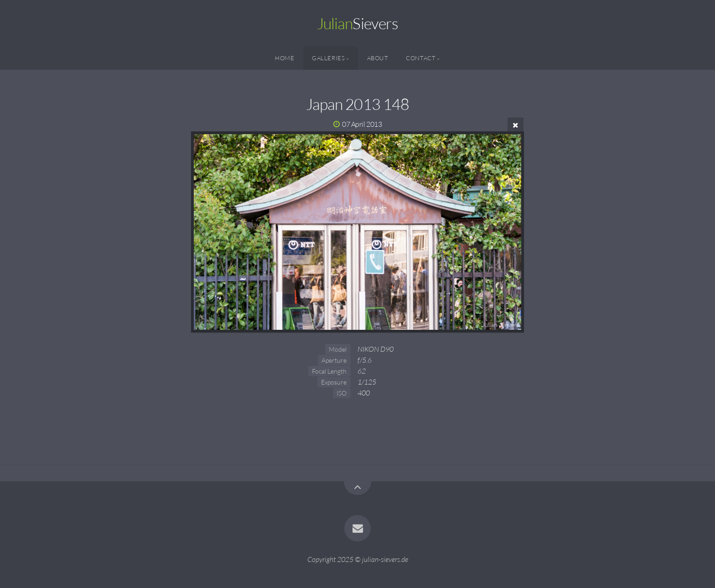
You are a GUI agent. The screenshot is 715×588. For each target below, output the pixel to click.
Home (285, 58)
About (378, 58)
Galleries (329, 58)
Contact (421, 58)
